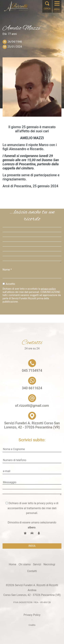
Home (13, 564)
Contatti (32, 571)
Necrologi (49, 564)
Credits (32, 625)
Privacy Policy (32, 615)
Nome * (7, 270)
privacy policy (48, 289)
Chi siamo (25, 564)
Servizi (37, 564)
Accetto (10, 284)
